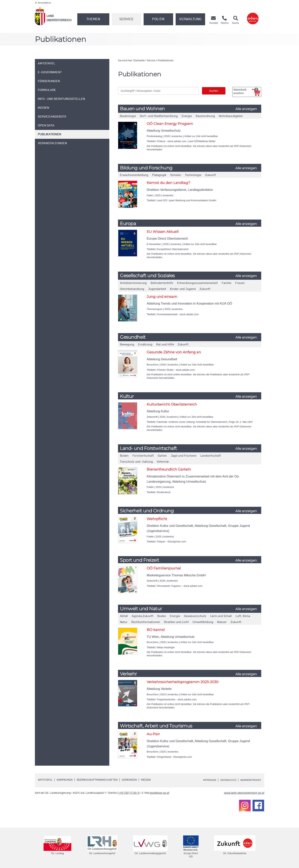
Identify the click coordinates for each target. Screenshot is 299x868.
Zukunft (211, 175)
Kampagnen (65, 780)
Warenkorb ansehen (246, 91)
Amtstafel (45, 780)
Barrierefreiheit (249, 780)
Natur (124, 622)
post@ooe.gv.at (160, 793)
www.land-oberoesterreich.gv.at (244, 793)
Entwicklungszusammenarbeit (197, 283)
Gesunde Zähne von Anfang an (174, 352)
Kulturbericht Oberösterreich (172, 404)
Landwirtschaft (211, 456)
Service (126, 19)
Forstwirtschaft (143, 456)
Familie (227, 283)
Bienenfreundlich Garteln (169, 469)
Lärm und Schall (221, 616)
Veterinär (163, 462)
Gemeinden (129, 780)
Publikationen (166, 61)
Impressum (203, 780)
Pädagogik (159, 175)
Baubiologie (128, 116)
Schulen (176, 175)
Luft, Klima (243, 616)
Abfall (124, 616)
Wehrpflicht (157, 519)
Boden (124, 456)
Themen (93, 19)
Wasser (222, 622)
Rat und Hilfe (165, 345)
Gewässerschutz (195, 616)
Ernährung (145, 345)
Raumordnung (205, 116)
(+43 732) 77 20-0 (128, 793)
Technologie (193, 175)
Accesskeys (43, 3)
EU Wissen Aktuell (163, 232)
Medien (146, 780)
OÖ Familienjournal (164, 568)
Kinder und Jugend (183, 289)
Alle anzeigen (246, 109)
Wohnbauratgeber (231, 116)
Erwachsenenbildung (134, 175)
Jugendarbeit (157, 289)
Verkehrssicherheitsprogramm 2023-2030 (183, 682)
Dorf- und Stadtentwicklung (159, 116)
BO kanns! (156, 630)
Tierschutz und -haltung (136, 462)
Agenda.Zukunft (143, 616)
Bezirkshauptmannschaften (97, 780)
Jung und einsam (162, 297)
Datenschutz (224, 780)
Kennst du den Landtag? (168, 183)
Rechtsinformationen (146, 622)
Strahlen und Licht (176, 622)
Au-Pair (153, 734)
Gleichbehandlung (132, 289)
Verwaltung (190, 19)
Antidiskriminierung (133, 283)
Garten (162, 456)
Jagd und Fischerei (184, 456)
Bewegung (127, 345)
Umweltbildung (203, 622)
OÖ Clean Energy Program (170, 124)
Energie (187, 116)
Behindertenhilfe (162, 283)
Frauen (240, 283)
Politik (158, 19)
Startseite (139, 61)
